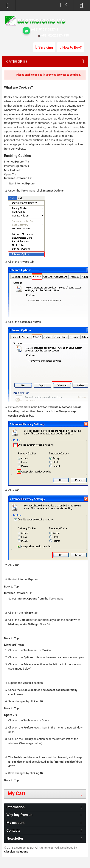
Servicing (46, 47)
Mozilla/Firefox (13, 170)
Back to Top (11, 587)
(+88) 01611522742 (45, 29)
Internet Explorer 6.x (17, 166)
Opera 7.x (10, 174)
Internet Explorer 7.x (17, 162)
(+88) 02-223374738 (55, 35)
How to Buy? (72, 47)
